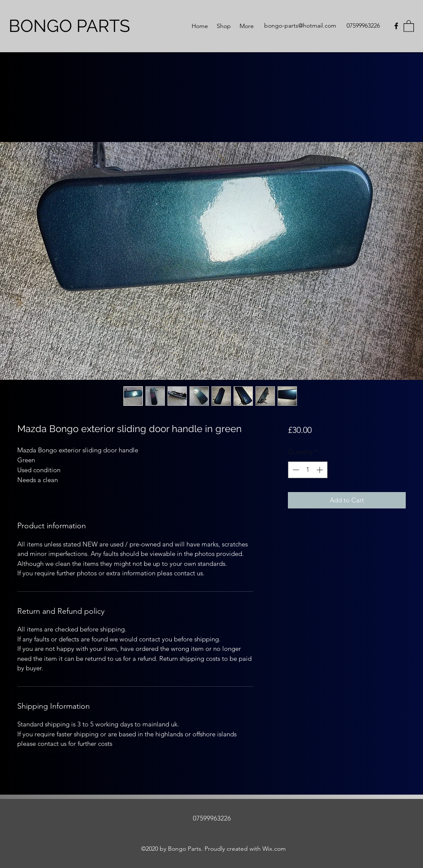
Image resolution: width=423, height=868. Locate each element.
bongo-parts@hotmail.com (300, 25)
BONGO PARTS (69, 26)
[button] (409, 26)
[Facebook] (396, 26)
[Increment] (320, 470)
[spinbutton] (308, 470)
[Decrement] (295, 470)
